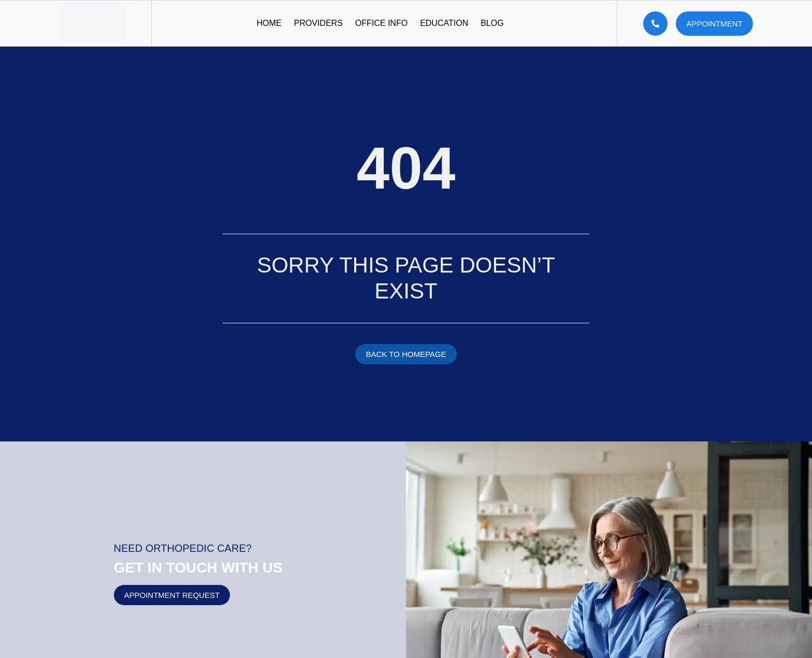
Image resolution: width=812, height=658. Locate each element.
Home (269, 23)
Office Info (381, 23)
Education (444, 23)
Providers (318, 23)
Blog (492, 23)
